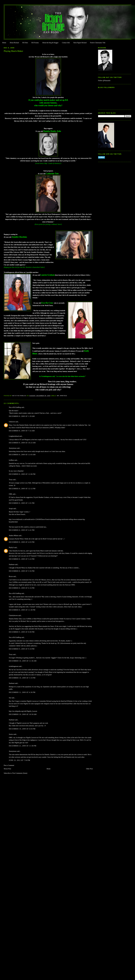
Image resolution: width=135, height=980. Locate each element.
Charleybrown (13, 615)
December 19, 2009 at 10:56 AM (23, 714)
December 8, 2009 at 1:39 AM (22, 416)
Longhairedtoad (14, 436)
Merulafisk (46, 483)
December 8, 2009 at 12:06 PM (22, 474)
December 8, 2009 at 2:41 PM (22, 530)
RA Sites (25, 43)
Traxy (11, 480)
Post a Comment (9, 765)
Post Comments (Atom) (20, 773)
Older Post (89, 769)
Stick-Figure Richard (80, 43)
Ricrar (11, 576)
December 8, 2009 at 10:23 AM (22, 443)
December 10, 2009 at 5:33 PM (22, 678)
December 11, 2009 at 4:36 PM (22, 692)
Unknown (12, 422)
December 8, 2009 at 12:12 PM (22, 489)
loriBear (11, 460)
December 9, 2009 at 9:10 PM (22, 649)
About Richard (14, 43)
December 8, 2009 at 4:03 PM (22, 542)
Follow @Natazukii (104, 81)
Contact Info (66, 43)
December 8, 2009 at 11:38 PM (22, 610)
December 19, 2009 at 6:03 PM (22, 729)
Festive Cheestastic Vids (98, 43)
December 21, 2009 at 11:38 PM (23, 746)
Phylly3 (11, 548)
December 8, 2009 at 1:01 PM (22, 503)
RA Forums (35, 43)
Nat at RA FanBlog (15, 407)
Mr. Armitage (62, 396)
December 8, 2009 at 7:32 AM (22, 431)
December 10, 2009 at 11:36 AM (23, 661)
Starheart (12, 564)
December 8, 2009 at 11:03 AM (22, 455)
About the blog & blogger (50, 43)
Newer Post (7, 769)
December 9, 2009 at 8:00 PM (22, 632)
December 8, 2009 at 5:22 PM (22, 559)
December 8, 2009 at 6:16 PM (22, 588)
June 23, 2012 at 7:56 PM (20, 760)
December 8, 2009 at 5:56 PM (22, 571)
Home (4, 43)
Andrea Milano (14, 536)
